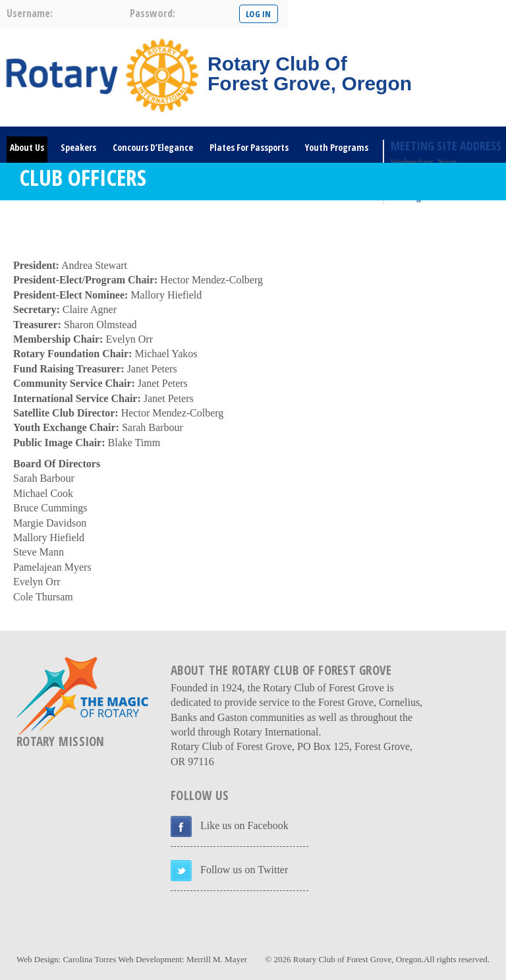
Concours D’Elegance (153, 147)
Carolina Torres (89, 959)
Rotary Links (34, 220)
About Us (27, 147)
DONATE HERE (101, 220)
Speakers (78, 147)
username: (30, 13)
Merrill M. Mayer (217, 959)
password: (153, 13)
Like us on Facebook (244, 825)
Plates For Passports (249, 147)
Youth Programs (337, 147)
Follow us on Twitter (244, 870)
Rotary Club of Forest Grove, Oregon (357, 959)
